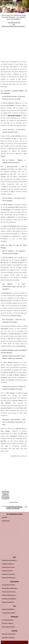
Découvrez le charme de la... (9, 578)
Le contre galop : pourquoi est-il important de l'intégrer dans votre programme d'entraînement (5, 495)
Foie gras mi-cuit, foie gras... (9, 592)
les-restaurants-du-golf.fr (14, 23)
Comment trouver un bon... (9, 567)
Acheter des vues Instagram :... (10, 560)
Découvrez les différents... (8, 609)
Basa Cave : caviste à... (8, 623)
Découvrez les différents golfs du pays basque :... (14, 26)
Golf (14, 24)
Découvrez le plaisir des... (8, 602)
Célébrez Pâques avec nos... (9, 595)
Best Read (5, 517)
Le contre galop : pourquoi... (9, 613)
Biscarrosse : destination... (8, 637)
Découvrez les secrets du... (9, 574)
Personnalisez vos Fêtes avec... (10, 588)
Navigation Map (6, 521)
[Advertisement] (14, 43)
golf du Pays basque (14, 116)
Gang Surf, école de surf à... (9, 634)
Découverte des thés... (8, 571)
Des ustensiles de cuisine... (9, 627)
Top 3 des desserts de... (8, 620)
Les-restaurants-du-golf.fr (10, 642)
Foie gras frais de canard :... (9, 585)
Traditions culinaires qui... (8, 564)
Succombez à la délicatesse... (9, 599)
